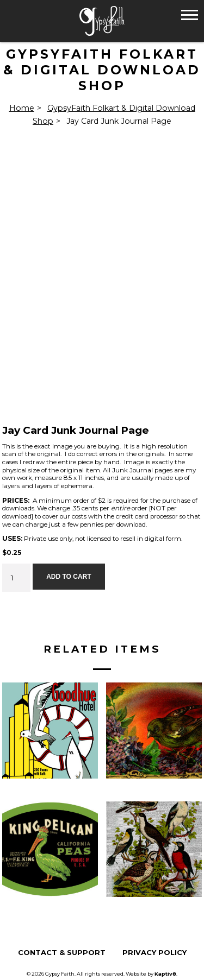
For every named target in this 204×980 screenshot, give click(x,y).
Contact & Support (62, 953)
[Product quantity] (16, 578)
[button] (190, 14)
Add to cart (69, 577)
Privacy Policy (154, 953)
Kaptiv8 (165, 974)
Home (22, 108)
